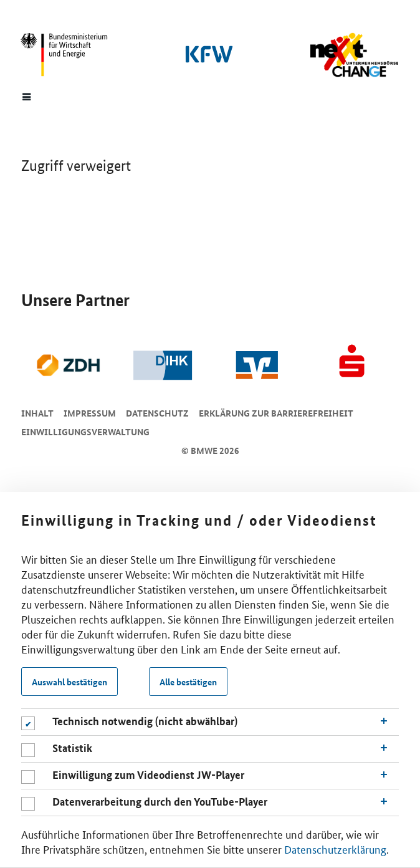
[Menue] (26, 96)
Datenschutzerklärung (335, 849)
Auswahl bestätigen (69, 682)
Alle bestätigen (188, 682)
